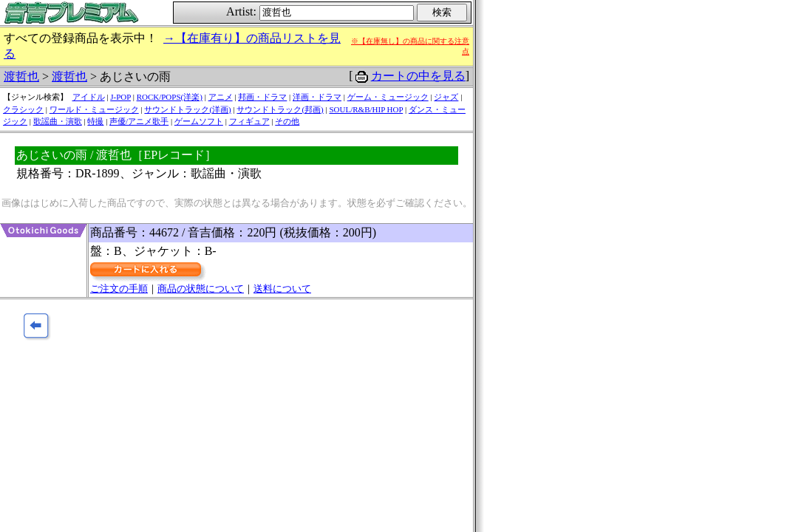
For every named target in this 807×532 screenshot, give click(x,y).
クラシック (23, 109)
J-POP (120, 97)
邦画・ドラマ (262, 97)
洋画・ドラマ (317, 97)
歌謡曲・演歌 (58, 121)
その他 (287, 121)
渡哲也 (21, 76)
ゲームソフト (199, 121)
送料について (282, 289)
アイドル (89, 97)
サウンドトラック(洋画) (187, 109)
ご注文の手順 (119, 289)
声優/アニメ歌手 (139, 121)
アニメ (221, 97)
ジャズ (446, 97)
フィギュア (249, 121)
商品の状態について (201, 289)
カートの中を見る (418, 76)
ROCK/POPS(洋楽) (170, 97)
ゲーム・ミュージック (388, 97)
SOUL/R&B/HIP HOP (366, 109)
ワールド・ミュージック (94, 109)
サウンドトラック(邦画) (280, 109)
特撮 (95, 121)
